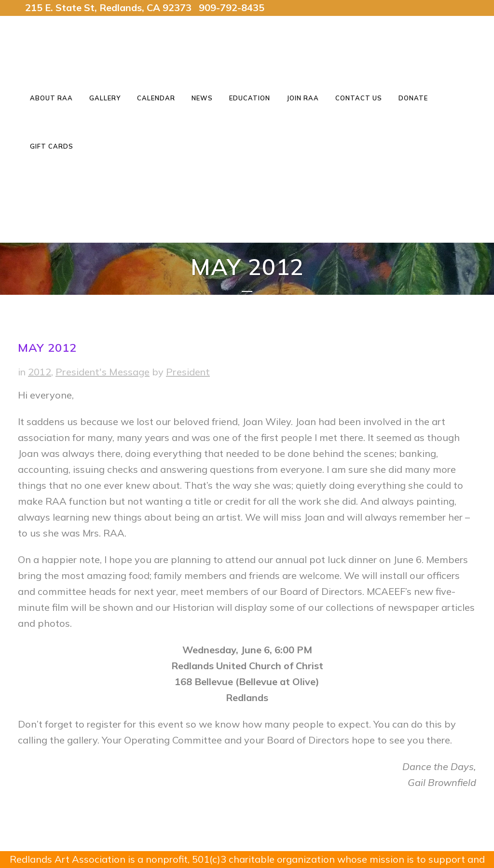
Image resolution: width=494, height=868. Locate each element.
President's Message (103, 372)
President (188, 372)
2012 (40, 372)
